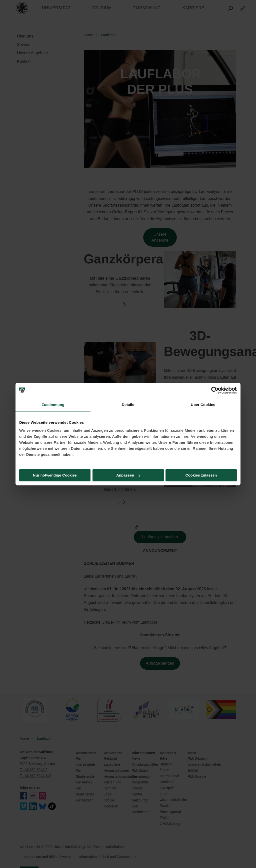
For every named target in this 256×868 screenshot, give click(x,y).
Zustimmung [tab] (53, 405)
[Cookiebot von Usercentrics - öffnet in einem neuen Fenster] (215, 390)
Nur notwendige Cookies (55, 475)
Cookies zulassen (201, 475)
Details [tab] (128, 405)
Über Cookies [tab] (203, 405)
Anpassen (128, 475)
